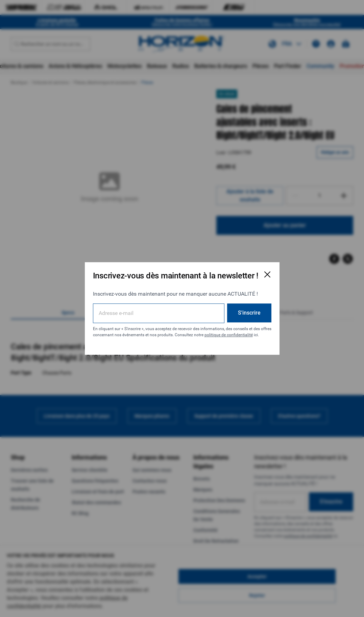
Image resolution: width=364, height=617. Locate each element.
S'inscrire (249, 313)
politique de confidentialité (229, 335)
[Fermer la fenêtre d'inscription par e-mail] (267, 274)
